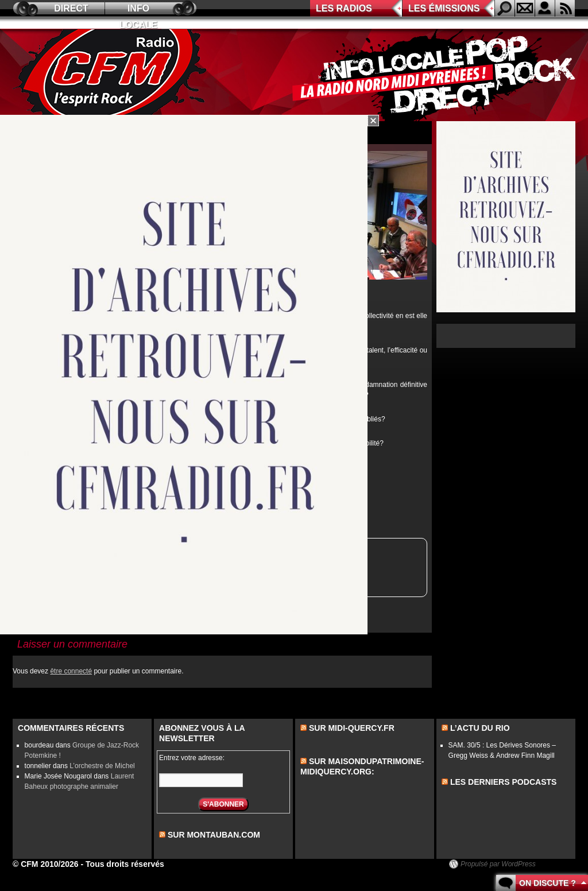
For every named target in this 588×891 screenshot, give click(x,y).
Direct (71, 8)
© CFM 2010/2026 (46, 864)
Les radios (344, 8)
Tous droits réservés (125, 864)
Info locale (138, 10)
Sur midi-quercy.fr (352, 728)
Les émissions (444, 8)
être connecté (71, 671)
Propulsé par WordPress (498, 864)
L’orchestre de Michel (102, 766)
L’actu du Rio (480, 728)
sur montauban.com (214, 835)
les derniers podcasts (504, 782)
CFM (112, 75)
